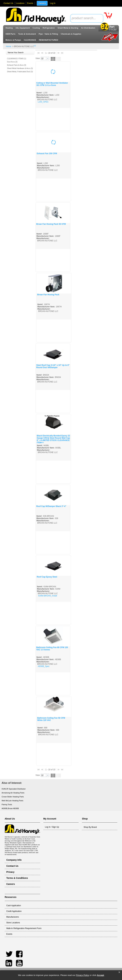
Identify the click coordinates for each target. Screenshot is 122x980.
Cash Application (14, 906)
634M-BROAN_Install (48, 596)
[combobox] (87, 18)
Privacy (10, 872)
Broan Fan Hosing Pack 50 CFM (51, 224)
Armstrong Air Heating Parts (13, 793)
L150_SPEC (43, 102)
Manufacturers (13, 917)
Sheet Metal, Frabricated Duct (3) (20, 72)
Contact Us (8, 3)
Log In (53, 3)
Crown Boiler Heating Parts (13, 797)
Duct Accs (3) (12, 62)
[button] (119, 972)
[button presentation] (48, 59)
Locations (20, 3)
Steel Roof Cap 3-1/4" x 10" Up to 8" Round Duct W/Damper (53, 366)
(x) (35, 46)
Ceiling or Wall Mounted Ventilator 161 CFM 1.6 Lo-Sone (52, 84)
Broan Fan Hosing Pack (48, 295)
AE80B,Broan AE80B (10, 808)
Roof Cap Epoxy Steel (47, 577)
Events (30, 3)
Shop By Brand (90, 827)
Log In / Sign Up (52, 827)
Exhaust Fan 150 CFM (47, 154)
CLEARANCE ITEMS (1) (17, 59)
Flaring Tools (7, 804)
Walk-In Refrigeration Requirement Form (24, 928)
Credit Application (14, 911)
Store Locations (13, 923)
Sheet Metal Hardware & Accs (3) (20, 68)
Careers (42, 3)
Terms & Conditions (17, 878)
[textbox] (85, 18)
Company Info (14, 860)
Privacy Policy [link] (83, 975)
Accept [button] (100, 975)
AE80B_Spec (44, 666)
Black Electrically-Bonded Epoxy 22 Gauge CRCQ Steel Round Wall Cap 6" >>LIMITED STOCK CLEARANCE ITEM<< (53, 439)
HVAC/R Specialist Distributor (14, 789)
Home (8, 46)
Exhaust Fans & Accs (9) (17, 65)
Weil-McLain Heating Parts (12, 801)
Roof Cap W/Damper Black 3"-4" (51, 506)
